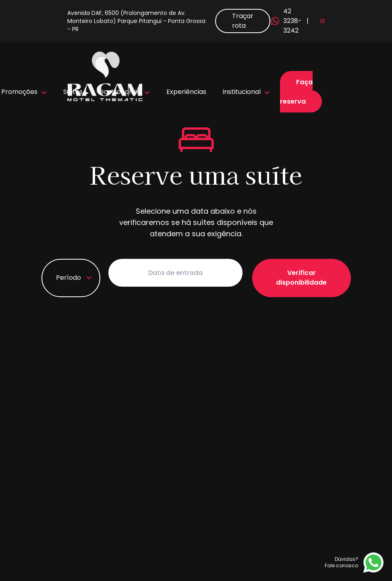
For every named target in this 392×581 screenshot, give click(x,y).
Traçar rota (243, 21)
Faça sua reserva (296, 92)
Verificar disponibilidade (304, 273)
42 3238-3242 (283, 21)
